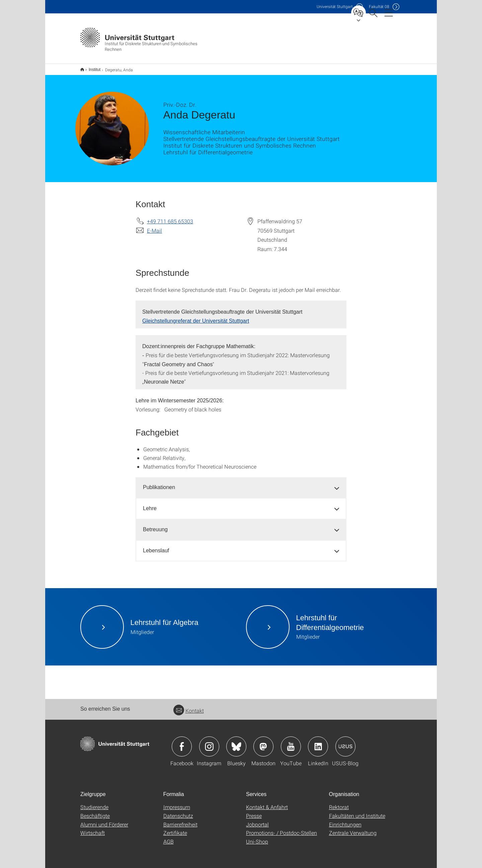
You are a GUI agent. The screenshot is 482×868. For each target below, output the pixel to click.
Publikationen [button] (159, 483)
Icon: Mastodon (263, 742)
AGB (169, 837)
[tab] (241, 483)
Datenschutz (178, 811)
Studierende (94, 803)
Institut (91, 67)
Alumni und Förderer (104, 820)
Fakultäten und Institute (357, 811)
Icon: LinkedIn (318, 742)
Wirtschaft (93, 828)
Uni (335, 7)
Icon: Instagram (209, 742)
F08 (379, 7)
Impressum (177, 803)
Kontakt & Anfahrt (267, 803)
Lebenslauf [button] (156, 546)
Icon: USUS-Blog (345, 742)
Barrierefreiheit (180, 820)
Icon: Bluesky (236, 742)
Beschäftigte (95, 811)
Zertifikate (175, 828)
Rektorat (339, 803)
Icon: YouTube (291, 742)
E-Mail (154, 226)
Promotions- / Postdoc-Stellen (282, 828)
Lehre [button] (150, 504)
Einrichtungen (345, 820)
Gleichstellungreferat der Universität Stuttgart (196, 317)
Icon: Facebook (182, 742)
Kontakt (189, 706)
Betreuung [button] (155, 525)
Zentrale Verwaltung (353, 828)
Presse (254, 811)
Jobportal (257, 820)
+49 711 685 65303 (170, 217)
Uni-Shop (257, 837)
